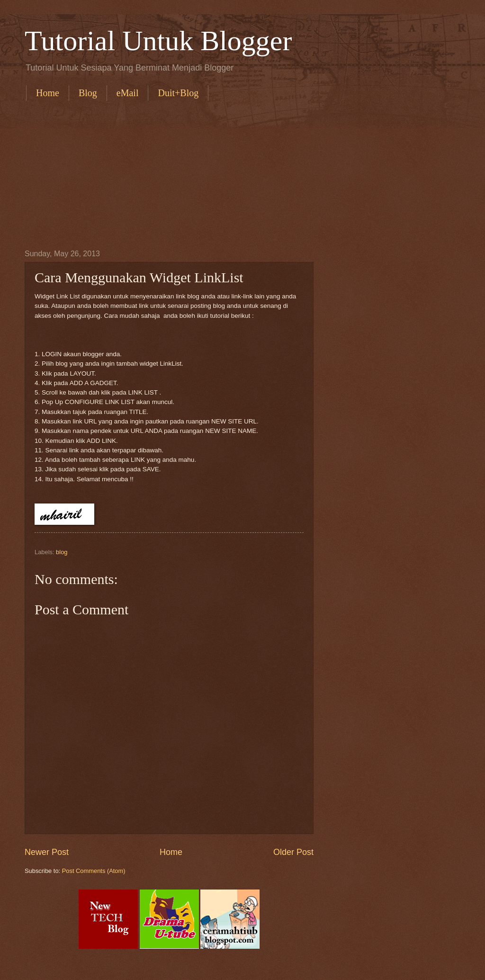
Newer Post (47, 852)
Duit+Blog (178, 93)
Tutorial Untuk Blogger (158, 41)
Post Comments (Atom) (94, 871)
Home (48, 93)
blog (62, 552)
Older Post (293, 852)
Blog (88, 93)
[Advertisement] (254, 174)
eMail (128, 93)
